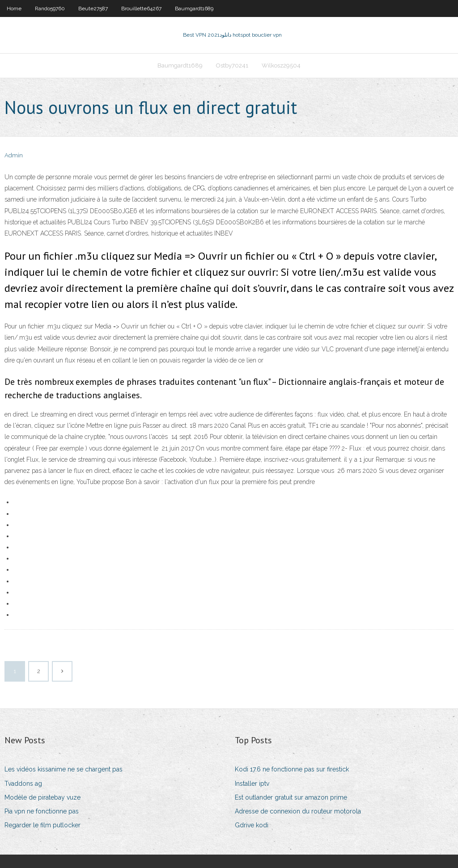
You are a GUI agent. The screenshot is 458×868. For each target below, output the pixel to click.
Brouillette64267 (141, 8)
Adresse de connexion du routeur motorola (298, 811)
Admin (14, 155)
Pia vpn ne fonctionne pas (42, 811)
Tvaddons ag (23, 784)
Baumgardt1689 (194, 8)
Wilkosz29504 (281, 65)
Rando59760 (50, 8)
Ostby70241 (232, 65)
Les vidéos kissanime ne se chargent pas (64, 769)
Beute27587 (93, 8)
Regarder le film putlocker (42, 825)
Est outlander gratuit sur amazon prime (291, 797)
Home (14, 8)
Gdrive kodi (252, 825)
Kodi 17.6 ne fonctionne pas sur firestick (292, 769)
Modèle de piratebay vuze (42, 797)
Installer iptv (252, 784)
